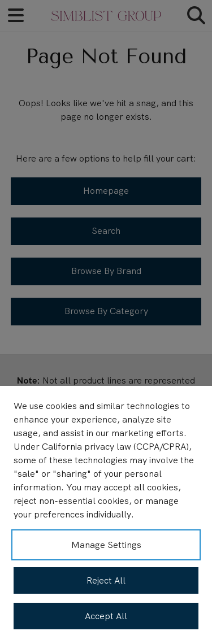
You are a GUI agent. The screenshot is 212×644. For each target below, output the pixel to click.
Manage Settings (106, 545)
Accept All (106, 616)
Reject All (106, 580)
